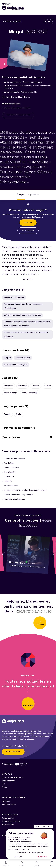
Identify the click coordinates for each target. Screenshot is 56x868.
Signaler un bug (8, 825)
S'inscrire (28, 223)
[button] (3, 554)
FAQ (3, 784)
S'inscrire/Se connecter (11, 821)
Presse (4, 787)
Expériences (34, 195)
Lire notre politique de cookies (19, 849)
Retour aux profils (12, 21)
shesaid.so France (9, 804)
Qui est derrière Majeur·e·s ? (13, 778)
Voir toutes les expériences (18, 115)
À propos (21, 195)
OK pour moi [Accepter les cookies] (42, 857)
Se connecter (28, 231)
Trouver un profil (8, 818)
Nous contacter (13, 752)
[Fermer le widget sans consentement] (43, 827)
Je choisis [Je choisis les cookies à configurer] (18, 857)
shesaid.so (6, 801)
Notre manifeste (8, 781)
